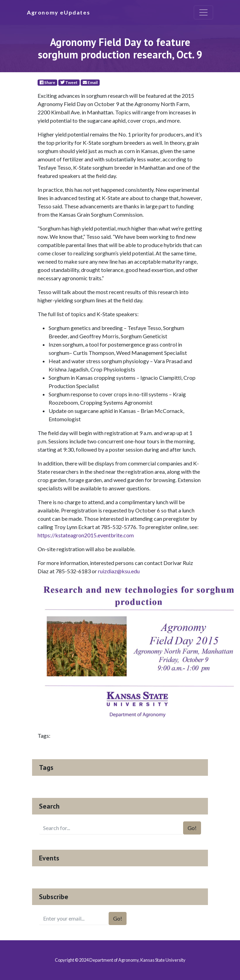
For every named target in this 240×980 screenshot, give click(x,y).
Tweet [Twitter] (69, 82)
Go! (192, 828)
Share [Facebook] (47, 82)
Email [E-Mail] (90, 82)
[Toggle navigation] (203, 12)
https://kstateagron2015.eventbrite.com (86, 535)
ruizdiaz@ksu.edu (119, 571)
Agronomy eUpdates (58, 12)
